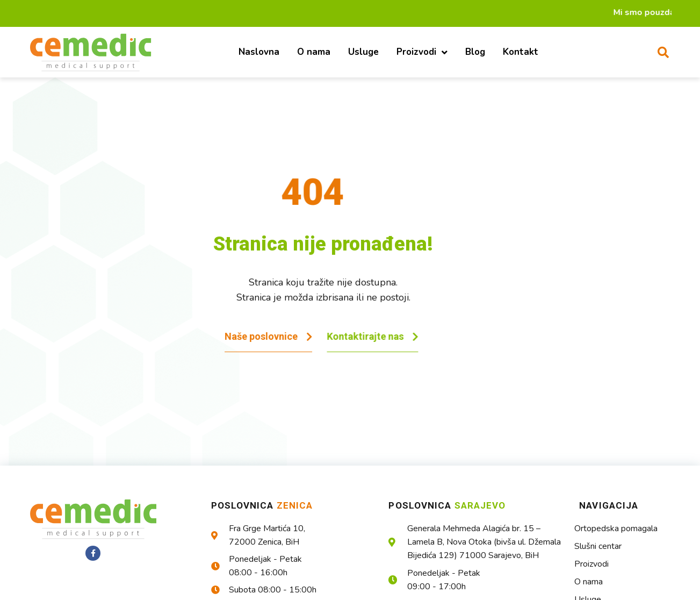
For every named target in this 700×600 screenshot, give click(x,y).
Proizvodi (422, 52)
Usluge (363, 52)
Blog (475, 52)
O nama (314, 52)
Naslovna (259, 52)
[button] (663, 52)
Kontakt (521, 52)
